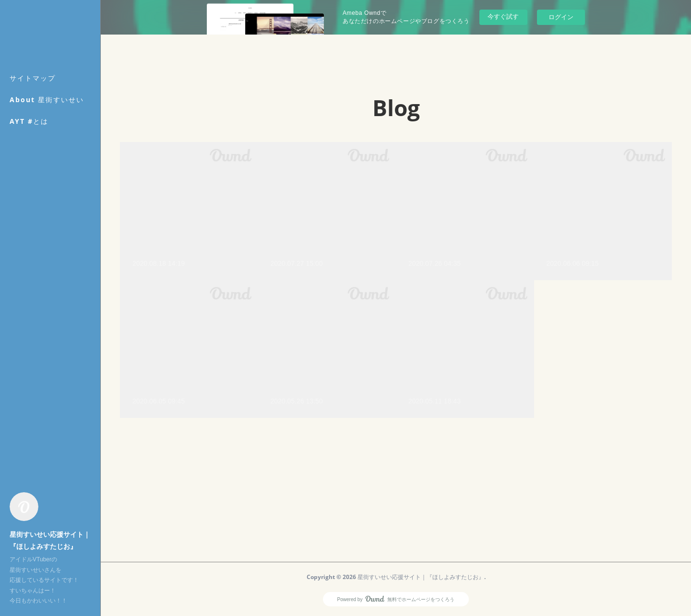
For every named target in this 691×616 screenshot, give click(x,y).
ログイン (561, 17)
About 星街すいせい (47, 100)
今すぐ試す (503, 17)
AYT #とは (29, 121)
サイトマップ (33, 78)
